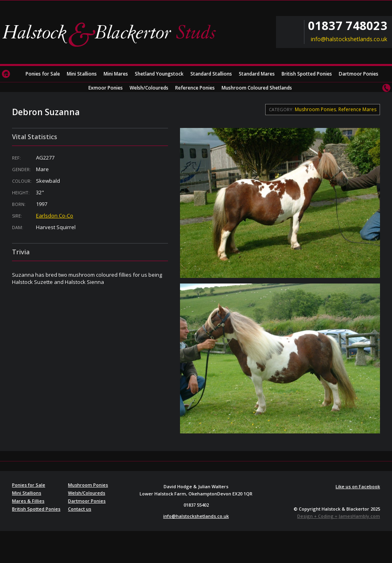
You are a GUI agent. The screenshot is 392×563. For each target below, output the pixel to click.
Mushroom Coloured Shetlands (257, 88)
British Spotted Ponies (307, 74)
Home (6, 74)
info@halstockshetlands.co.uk (349, 39)
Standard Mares (257, 74)
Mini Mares (116, 74)
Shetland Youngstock (159, 74)
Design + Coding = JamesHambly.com (339, 516)
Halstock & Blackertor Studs (112, 34)
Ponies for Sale (43, 74)
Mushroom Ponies (315, 109)
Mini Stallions (82, 74)
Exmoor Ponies (106, 88)
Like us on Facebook (358, 486)
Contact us (386, 88)
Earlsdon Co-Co (55, 216)
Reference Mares (357, 109)
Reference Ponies (195, 88)
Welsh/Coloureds (149, 88)
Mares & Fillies (28, 501)
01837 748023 (348, 26)
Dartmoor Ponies (359, 74)
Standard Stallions (211, 74)
